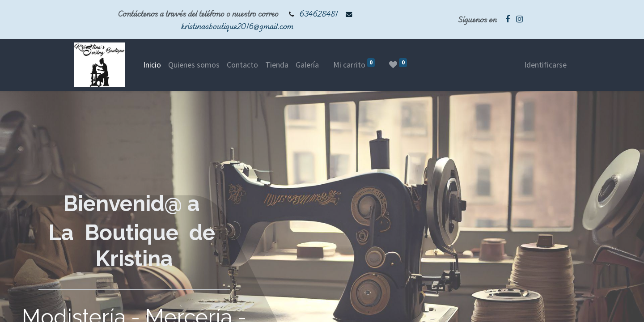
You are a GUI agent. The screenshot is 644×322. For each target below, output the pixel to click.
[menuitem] (152, 65)
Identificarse (545, 65)
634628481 (318, 14)
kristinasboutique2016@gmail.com (237, 26)
